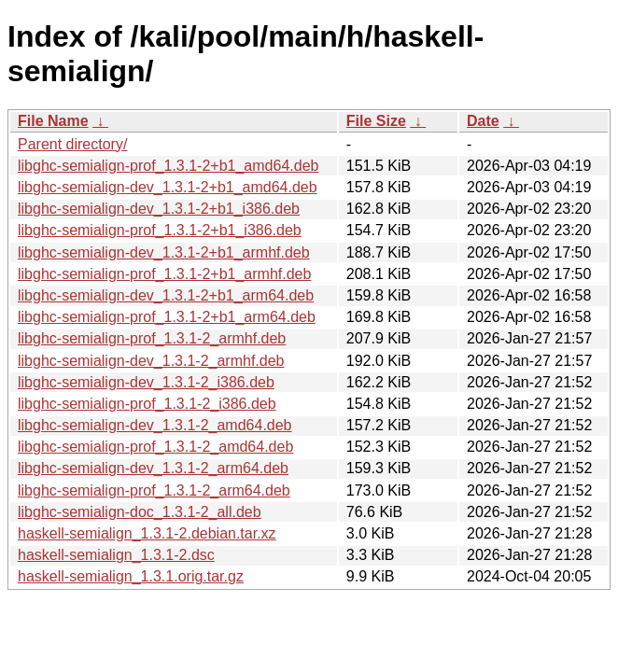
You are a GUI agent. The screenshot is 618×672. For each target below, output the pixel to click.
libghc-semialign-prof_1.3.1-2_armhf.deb (152, 338)
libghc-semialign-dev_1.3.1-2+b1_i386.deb (159, 209)
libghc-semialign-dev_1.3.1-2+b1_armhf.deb (164, 252)
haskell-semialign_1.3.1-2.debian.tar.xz (147, 533)
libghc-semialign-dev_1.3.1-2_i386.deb (146, 382)
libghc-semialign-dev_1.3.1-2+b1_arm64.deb (166, 295)
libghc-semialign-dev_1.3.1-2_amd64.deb (155, 425)
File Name (53, 121)
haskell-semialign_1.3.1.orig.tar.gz (131, 576)
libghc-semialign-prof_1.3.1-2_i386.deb (147, 404)
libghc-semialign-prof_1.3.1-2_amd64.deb (155, 447)
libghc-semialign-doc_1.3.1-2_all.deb (140, 512)
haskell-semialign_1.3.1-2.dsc (116, 555)
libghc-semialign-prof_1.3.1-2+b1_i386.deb (160, 230)
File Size (376, 121)
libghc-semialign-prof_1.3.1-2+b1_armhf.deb (164, 274)
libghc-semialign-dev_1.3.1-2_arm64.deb (153, 468)
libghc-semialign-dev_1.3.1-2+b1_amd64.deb (168, 187)
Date (483, 121)
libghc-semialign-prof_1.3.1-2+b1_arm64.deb (167, 317)
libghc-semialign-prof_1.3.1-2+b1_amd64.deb (168, 166)
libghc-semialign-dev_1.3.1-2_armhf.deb (151, 361)
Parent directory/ (72, 144)
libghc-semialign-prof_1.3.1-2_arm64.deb (154, 490)
